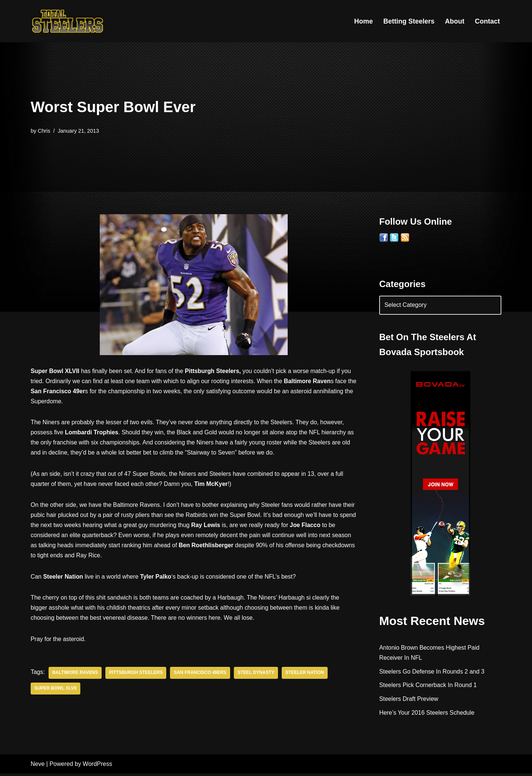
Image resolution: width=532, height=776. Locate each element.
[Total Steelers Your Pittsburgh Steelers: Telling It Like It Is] (68, 21)
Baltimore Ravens (75, 675)
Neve (38, 766)
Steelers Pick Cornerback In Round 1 (428, 686)
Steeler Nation (306, 675)
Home (364, 21)
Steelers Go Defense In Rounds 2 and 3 (432, 672)
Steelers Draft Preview (409, 700)
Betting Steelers (409, 21)
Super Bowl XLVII (56, 691)
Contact (487, 21)
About (455, 21)
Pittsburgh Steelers (137, 675)
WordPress (97, 766)
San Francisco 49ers (201, 675)
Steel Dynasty (257, 675)
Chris (44, 131)
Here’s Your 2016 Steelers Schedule (427, 713)
